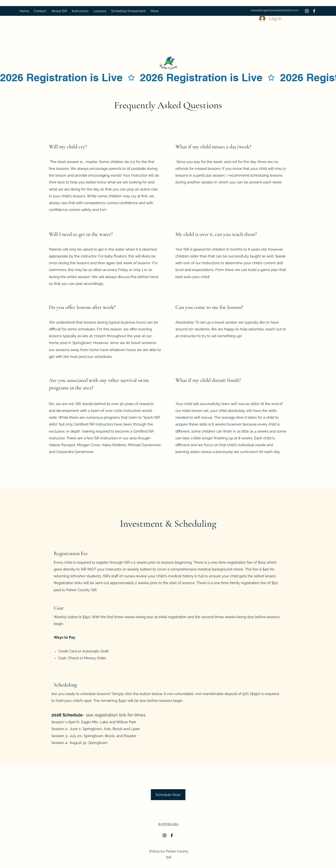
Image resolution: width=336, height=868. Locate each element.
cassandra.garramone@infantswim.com (275, 10)
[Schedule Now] (168, 795)
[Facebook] (314, 11)
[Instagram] (307, 11)
